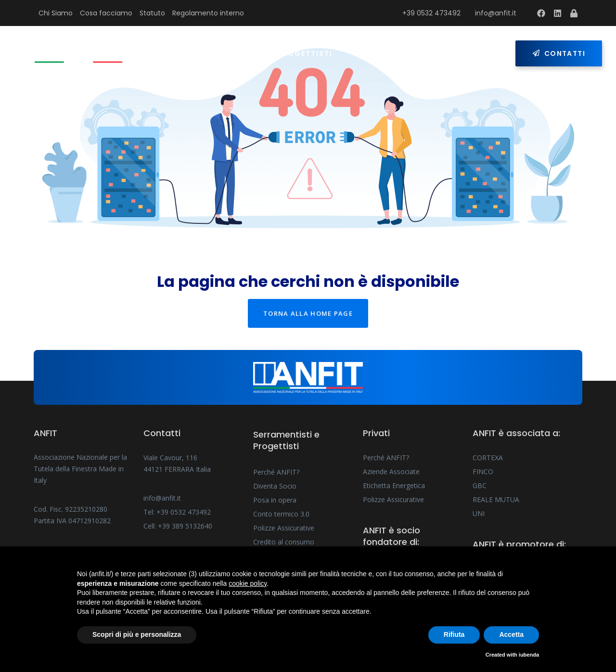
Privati (371, 53)
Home (174, 53)
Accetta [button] (511, 634)
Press (422, 53)
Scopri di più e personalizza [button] (137, 634)
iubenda (529, 655)
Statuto (152, 13)
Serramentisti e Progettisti (268, 53)
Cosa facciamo (106, 13)
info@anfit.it (496, 13)
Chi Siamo (56, 13)
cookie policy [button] (248, 583)
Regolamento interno (208, 13)
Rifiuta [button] (454, 634)
